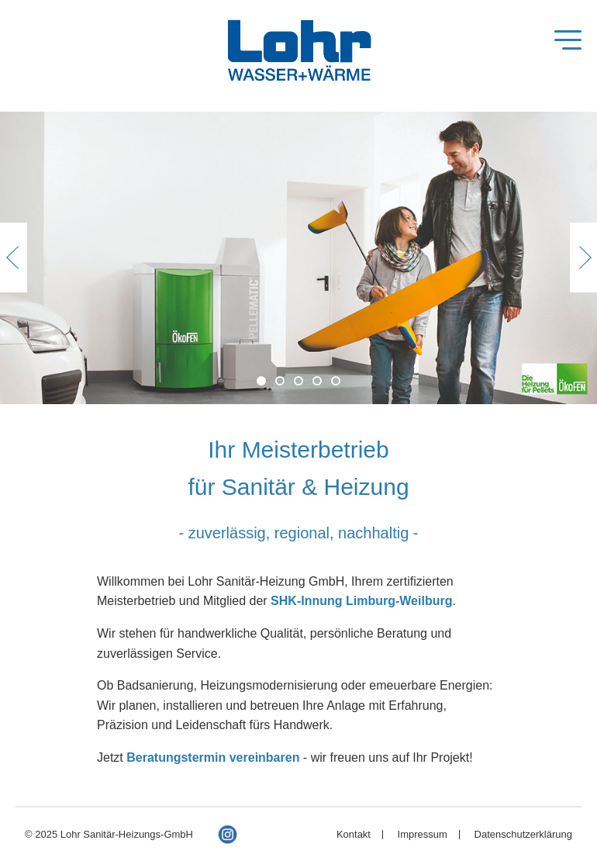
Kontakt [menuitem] (354, 835)
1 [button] (261, 381)
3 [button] (298, 381)
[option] (298, 258)
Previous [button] (14, 258)
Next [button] (583, 258)
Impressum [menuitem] (423, 834)
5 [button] (336, 381)
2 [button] (280, 381)
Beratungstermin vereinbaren (213, 757)
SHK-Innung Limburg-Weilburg (361, 601)
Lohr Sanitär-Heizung (298, 54)
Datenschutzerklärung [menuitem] (523, 834)
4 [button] (317, 381)
